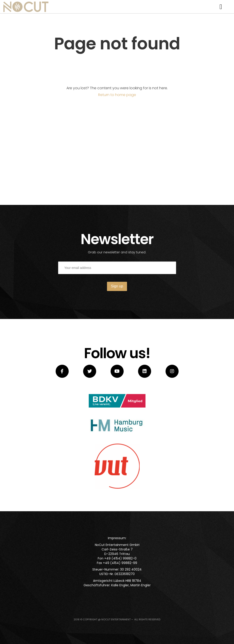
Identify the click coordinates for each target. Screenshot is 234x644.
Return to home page (117, 95)
